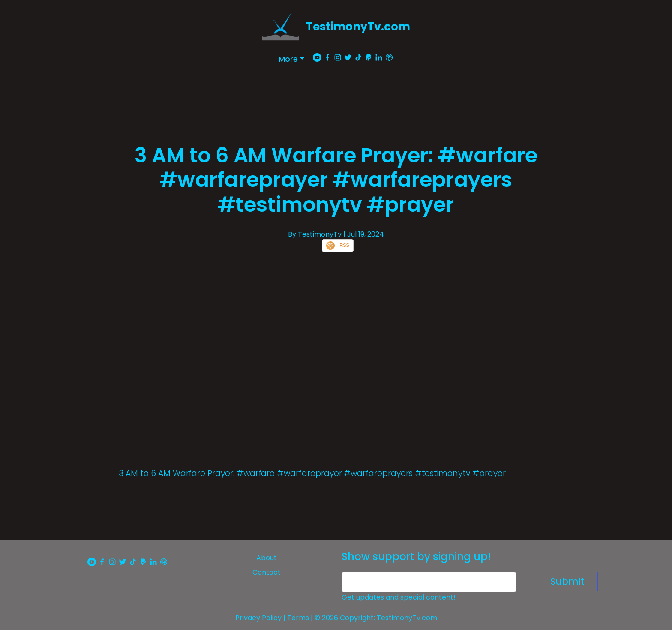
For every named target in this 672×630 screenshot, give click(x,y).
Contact (267, 572)
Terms (298, 618)
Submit (567, 581)
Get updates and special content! (399, 597)
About (267, 558)
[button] (291, 59)
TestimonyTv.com (358, 27)
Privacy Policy (258, 618)
